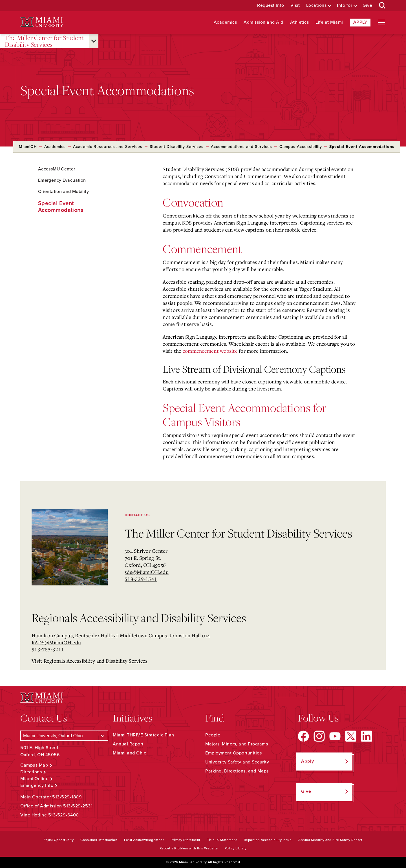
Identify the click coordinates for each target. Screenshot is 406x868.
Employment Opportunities (233, 753)
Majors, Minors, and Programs (237, 744)
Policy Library (236, 848)
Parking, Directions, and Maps (237, 771)
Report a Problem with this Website (189, 848)
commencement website (210, 351)
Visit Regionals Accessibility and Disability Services (90, 661)
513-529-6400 (64, 815)
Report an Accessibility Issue (268, 840)
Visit (295, 5)
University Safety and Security (237, 762)
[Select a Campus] (64, 736)
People (213, 735)
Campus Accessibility (301, 147)
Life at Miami (329, 22)
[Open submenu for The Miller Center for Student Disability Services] (94, 41)
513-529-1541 (141, 579)
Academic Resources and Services (108, 147)
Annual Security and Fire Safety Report (330, 840)
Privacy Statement (186, 840)
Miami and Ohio (130, 753)
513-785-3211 (48, 649)
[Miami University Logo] (42, 22)
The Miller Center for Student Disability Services (44, 41)
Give (367, 5)
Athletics (300, 22)
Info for (345, 5)
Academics (225, 22)
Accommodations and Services (241, 147)
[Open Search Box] (382, 6)
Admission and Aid (263, 22)
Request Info (271, 5)
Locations (316, 5)
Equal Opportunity (59, 840)
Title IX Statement (222, 840)
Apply (360, 22)
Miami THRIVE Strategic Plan (144, 735)
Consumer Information (99, 840)
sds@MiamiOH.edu (147, 572)
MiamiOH (28, 147)
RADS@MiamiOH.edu (56, 642)
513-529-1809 (67, 797)
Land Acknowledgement (144, 840)
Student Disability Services (177, 147)
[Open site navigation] (381, 23)
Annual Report (128, 744)
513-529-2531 (78, 806)
